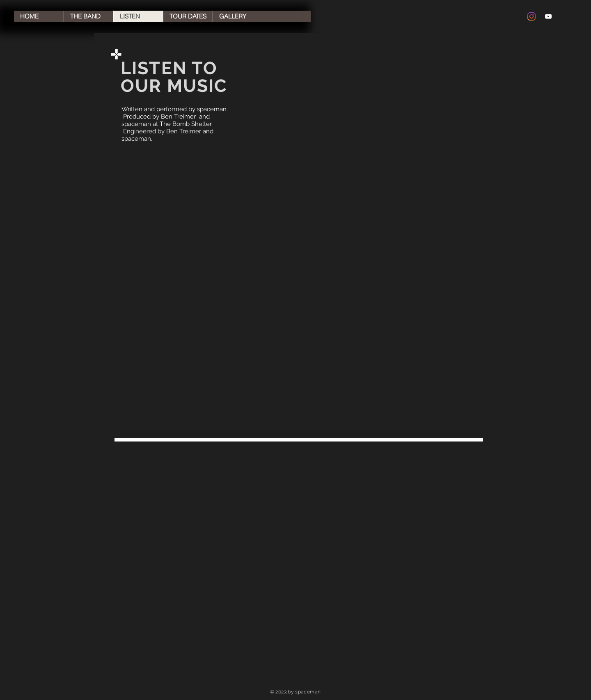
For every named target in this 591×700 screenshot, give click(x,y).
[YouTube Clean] (548, 16)
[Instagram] (531, 16)
